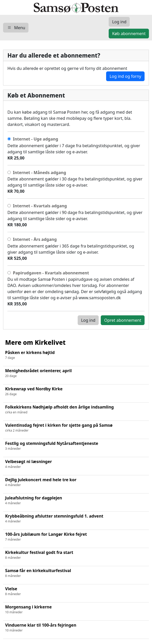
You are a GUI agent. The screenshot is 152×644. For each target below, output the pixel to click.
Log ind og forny (125, 76)
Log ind (88, 320)
